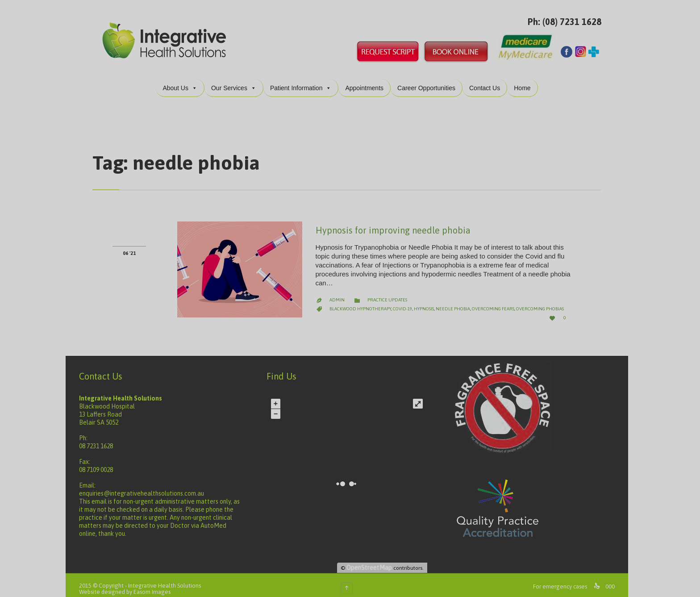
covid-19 (406, 302)
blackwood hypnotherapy (363, 302)
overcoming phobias (543, 302)
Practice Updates (390, 293)
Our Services (237, 81)
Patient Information (304, 81)
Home (525, 81)
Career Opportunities (429, 81)
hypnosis (427, 302)
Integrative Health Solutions (168, 578)
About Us (183, 81)
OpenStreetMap (372, 560)
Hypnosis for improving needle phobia (396, 223)
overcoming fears (496, 302)
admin (340, 293)
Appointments (367, 81)
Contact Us (488, 81)
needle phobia (456, 302)
